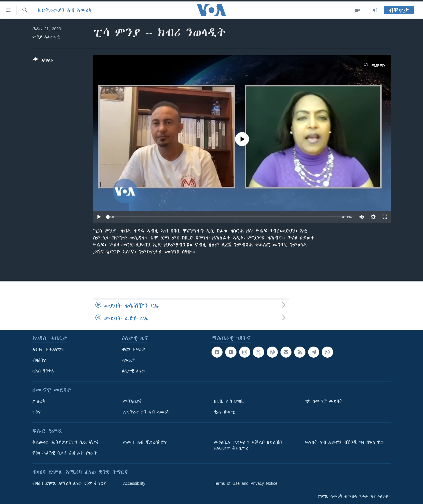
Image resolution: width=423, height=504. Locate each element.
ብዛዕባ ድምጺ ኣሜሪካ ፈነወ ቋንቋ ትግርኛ (69, 483)
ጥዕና (37, 412)
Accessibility (134, 483)
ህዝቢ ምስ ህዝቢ (229, 401)
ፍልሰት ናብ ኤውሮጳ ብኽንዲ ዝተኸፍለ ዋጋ (344, 442)
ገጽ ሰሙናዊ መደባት (324, 401)
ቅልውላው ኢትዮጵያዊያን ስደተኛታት (66, 442)
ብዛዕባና (39, 360)
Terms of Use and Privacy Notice (246, 483)
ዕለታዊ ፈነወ (133, 371)
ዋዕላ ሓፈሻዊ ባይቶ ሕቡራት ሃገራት (65, 453)
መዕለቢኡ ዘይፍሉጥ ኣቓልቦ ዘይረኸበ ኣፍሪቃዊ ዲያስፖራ (248, 445)
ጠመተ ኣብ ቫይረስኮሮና (145, 442)
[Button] (43, 61)
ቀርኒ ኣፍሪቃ (134, 349)
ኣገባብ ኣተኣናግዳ (48, 349)
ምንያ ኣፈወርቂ (46, 37)
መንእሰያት (133, 401)
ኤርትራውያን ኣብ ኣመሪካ (64, 10)
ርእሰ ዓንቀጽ (43, 371)
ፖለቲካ (39, 401)
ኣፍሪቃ (128, 360)
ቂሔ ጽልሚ (224, 412)
